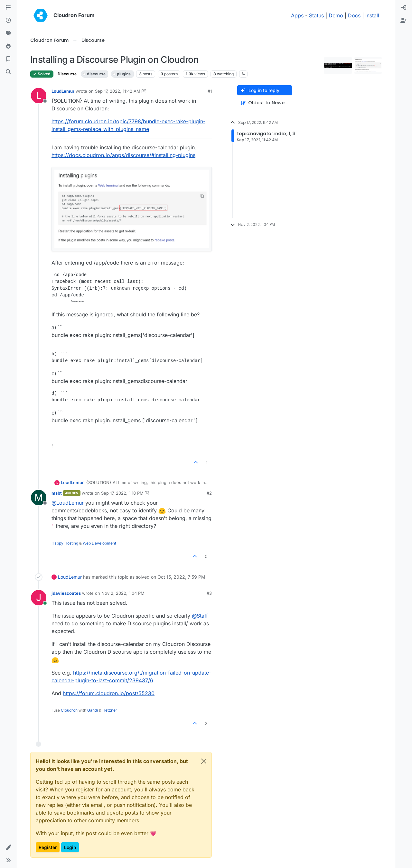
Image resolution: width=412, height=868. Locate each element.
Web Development (99, 543)
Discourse (67, 74)
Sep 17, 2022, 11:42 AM (118, 91)
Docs (354, 15)
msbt (57, 493)
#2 (209, 493)
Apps (297, 15)
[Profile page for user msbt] (39, 498)
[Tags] (8, 33)
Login (70, 847)
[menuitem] (404, 8)
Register (48, 847)
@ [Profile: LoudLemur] (68, 503)
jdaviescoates (66, 593)
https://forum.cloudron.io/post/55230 (109, 693)
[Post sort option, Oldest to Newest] (265, 103)
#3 (209, 593)
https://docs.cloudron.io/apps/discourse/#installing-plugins (123, 155)
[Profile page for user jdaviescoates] (39, 598)
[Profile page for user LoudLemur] (39, 96)
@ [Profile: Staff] (200, 616)
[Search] (8, 72)
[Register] (404, 21)
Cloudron (69, 710)
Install (372, 15)
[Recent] (8, 21)
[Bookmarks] (8, 59)
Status (316, 15)
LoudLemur (63, 91)
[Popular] (8, 46)
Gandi (93, 710)
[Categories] (8, 8)
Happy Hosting (65, 543)
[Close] (204, 761)
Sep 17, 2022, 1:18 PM (122, 493)
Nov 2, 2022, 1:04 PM (123, 593)
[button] (8, 847)
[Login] (404, 8)
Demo (336, 15)
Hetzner (110, 710)
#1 (210, 91)
